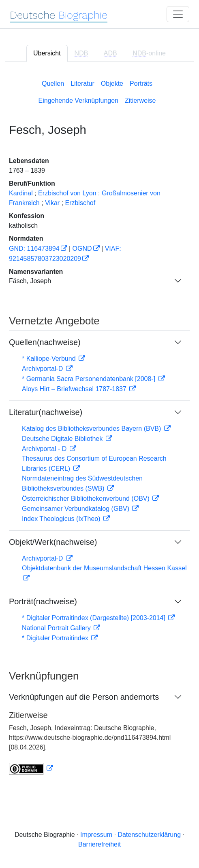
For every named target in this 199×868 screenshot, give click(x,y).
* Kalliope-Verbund (50, 359)
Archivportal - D (45, 449)
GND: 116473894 (34, 249)
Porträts (141, 84)
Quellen (53, 84)
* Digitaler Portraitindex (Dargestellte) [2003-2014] (94, 618)
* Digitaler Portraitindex (56, 638)
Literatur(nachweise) (46, 412)
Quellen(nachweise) (45, 342)
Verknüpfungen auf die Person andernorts (84, 697)
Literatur (82, 84)
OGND (82, 249)
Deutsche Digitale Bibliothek (63, 439)
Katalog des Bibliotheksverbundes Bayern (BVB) (92, 429)
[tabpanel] (99, 426)
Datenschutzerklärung (149, 835)
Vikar (52, 203)
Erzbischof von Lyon (67, 193)
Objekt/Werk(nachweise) (53, 542)
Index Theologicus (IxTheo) (62, 519)
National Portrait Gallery (57, 628)
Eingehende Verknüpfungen (79, 101)
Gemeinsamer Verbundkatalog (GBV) (76, 509)
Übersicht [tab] (47, 53)
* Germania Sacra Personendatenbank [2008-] (90, 379)
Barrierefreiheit (99, 844)
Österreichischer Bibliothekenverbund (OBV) (87, 499)
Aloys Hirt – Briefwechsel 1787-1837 (75, 389)
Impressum (96, 835)
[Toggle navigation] (178, 14)
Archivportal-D (43, 369)
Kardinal (21, 193)
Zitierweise (140, 101)
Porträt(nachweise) (43, 601)
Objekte (112, 84)
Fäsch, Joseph (30, 281)
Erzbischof (80, 203)
